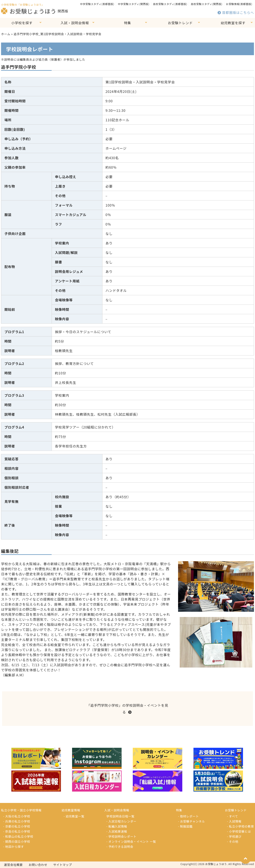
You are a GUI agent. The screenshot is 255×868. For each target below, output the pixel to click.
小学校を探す (22, 23)
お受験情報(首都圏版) (239, 4)
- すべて (232, 816)
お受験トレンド (180, 23)
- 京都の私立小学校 (17, 826)
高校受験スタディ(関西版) (207, 4)
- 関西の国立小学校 (17, 841)
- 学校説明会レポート (121, 836)
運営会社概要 (13, 865)
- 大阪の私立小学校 (17, 816)
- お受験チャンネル (192, 821)
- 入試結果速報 (117, 831)
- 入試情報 (234, 821)
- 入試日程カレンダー (121, 821)
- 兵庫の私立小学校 (17, 821)
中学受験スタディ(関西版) (134, 4)
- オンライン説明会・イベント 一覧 (131, 841)
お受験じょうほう (29, 11)
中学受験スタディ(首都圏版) (97, 4)
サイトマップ (63, 865)
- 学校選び (234, 836)
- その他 (233, 841)
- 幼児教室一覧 (74, 816)
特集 (127, 23)
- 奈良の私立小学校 (17, 831)
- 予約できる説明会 (120, 847)
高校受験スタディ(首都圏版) (170, 4)
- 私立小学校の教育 (240, 826)
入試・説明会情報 (75, 23)
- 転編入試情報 (117, 826)
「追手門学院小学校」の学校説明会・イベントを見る (127, 709)
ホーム (6, 34)
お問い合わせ (38, 865)
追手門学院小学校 (19, 67)
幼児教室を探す (233, 23)
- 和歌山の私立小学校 (18, 836)
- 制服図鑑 (185, 826)
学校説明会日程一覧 (120, 816)
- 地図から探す (13, 847)
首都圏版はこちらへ (236, 12)
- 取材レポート (188, 816)
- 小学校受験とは (239, 831)
